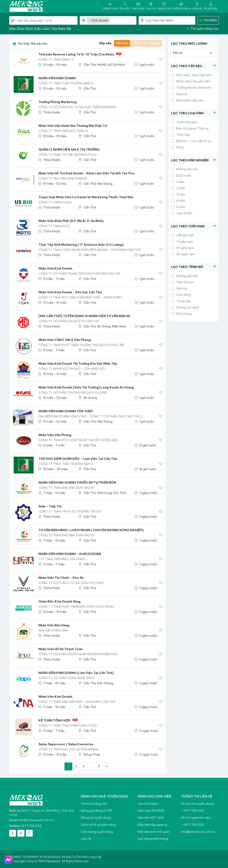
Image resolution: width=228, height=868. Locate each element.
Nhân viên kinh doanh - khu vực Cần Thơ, (71, 292)
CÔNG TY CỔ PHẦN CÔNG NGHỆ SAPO (67, 678)
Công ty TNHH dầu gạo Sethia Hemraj (69, 749)
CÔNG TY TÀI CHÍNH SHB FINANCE (63, 178)
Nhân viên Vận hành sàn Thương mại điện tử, (73, 126)
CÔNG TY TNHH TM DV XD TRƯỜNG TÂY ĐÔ (70, 511)
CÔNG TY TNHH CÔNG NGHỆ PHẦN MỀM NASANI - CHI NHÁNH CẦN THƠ (89, 250)
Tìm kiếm (208, 20)
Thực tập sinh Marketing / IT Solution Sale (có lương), (81, 245)
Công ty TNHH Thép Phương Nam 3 (66, 83)
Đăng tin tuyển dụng (96, 818)
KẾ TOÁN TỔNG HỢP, (55, 720)
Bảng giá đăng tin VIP (97, 811)
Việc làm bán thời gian (154, 832)
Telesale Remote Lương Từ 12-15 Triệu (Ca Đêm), (77, 54)
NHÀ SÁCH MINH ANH (53, 630)
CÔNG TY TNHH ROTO (54, 226)
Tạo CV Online (148, 804)
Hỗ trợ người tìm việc (196, 818)
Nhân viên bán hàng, (54, 625)
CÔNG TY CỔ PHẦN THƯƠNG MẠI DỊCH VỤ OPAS (73, 392)
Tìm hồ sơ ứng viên (94, 804)
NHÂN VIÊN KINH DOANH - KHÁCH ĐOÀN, (70, 554)
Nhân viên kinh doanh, (56, 268)
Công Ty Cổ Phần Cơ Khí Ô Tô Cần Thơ (69, 321)
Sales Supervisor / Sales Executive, (66, 744)
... (91, 766)
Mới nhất (122, 43)
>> (107, 766)
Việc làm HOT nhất (151, 818)
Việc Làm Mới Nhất (151, 811)
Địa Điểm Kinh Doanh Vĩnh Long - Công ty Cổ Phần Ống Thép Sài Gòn (92, 416)
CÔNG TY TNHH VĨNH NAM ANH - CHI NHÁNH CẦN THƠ (77, 702)
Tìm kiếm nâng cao (203, 29)
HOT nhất (139, 43)
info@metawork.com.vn (36, 820)
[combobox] (112, 20)
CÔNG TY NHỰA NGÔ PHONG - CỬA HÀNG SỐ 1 (72, 369)
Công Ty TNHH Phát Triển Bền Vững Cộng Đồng (76, 607)
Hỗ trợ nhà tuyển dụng (197, 804)
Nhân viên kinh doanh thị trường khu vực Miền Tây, (78, 364)
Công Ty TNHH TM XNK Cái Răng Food (68, 155)
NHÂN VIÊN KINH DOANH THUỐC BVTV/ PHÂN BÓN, (78, 482)
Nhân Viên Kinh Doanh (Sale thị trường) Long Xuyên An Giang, (87, 387)
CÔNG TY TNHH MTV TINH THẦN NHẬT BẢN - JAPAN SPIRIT (80, 297)
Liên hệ (86, 839)
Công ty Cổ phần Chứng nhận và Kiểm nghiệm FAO (78, 654)
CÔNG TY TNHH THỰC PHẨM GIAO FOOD (68, 726)
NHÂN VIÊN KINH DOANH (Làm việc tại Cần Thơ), (76, 673)
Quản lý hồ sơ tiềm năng (98, 825)
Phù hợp (155, 43)
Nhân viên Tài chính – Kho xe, (61, 578)
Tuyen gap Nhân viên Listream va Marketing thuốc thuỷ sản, (86, 197)
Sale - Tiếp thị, (50, 506)
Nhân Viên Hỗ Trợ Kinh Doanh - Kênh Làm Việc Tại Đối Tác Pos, (87, 173)
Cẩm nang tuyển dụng (97, 832)
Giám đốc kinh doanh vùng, (60, 601)
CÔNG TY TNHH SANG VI (56, 59)
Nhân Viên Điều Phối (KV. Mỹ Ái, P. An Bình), (71, 221)
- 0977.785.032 (192, 811)
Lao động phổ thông (153, 839)
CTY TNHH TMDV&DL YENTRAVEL (63, 559)
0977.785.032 (31, 826)
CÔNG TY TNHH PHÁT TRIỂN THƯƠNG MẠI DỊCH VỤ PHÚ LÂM (81, 345)
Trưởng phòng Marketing (58, 102)
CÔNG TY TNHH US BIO (55, 202)
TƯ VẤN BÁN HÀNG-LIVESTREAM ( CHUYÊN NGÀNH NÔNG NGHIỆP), (91, 530)
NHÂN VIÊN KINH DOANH (57, 78)
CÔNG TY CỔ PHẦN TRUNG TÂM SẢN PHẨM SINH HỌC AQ (79, 274)
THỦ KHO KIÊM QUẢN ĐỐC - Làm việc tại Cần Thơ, (78, 459)
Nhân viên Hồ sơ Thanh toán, (61, 649)
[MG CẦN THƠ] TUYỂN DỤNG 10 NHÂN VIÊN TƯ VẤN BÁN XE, (85, 316)
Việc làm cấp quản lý (152, 825)
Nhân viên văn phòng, (55, 435)
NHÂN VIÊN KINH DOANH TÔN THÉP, (66, 411)
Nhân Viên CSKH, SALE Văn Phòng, (65, 340)
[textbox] (124, 20)
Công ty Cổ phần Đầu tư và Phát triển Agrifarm (77, 107)
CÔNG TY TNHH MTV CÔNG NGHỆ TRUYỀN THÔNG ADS (78, 440)
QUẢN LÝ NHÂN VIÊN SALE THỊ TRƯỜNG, (70, 149)
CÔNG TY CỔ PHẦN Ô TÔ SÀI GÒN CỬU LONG (71, 583)
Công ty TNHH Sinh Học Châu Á (63, 131)
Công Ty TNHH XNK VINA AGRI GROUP (66, 488)
